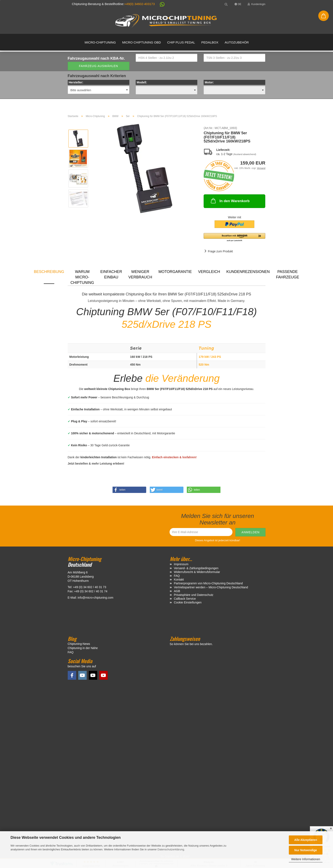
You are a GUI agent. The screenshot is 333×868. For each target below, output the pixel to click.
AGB (177, 591)
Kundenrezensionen (248, 272)
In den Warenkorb (230, 201)
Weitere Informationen (306, 859)
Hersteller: (76, 82)
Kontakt (179, 580)
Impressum (181, 564)
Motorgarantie (175, 272)
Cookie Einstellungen (188, 602)
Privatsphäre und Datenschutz (194, 595)
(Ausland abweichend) (245, 154)
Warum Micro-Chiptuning (82, 277)
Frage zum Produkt (220, 251)
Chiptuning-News (79, 644)
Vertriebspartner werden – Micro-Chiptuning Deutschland (211, 587)
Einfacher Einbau (111, 274)
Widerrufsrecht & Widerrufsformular (197, 572)
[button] (160, 5)
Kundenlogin (256, 4)
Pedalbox (210, 42)
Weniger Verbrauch (140, 274)
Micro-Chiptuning (100, 42)
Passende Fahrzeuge (288, 274)
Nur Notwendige (306, 850)
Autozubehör (237, 42)
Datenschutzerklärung (171, 849)
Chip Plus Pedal (181, 42)
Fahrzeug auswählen (98, 66)
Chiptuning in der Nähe (83, 648)
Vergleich (209, 272)
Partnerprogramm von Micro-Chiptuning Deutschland (208, 583)
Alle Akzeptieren (306, 840)
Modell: (142, 82)
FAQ (177, 576)
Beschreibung (49, 272)
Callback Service (185, 599)
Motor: (209, 82)
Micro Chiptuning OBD (142, 42)
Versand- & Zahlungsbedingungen (196, 568)
